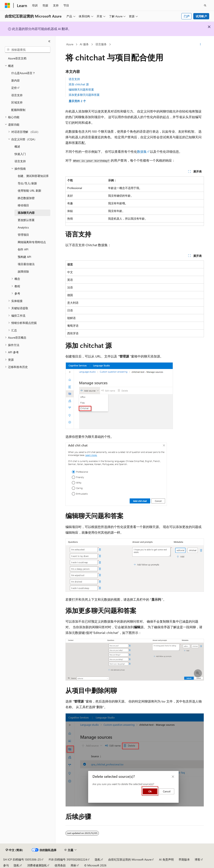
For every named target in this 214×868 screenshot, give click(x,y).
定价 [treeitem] (14, 88)
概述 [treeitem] (17, 146)
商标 (73, 865)
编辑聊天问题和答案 (81, 89)
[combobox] (28, 50)
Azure (70, 44)
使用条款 (60, 865)
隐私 (98, 859)
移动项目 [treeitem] (23, 205)
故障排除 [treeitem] (23, 271)
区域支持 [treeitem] (17, 102)
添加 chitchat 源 (79, 84)
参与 (6, 865)
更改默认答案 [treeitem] (26, 220)
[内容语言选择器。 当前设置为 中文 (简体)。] (14, 850)
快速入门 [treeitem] (20, 154)
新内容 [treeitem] (16, 80)
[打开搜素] (205, 5)
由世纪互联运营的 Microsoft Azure (130, 859)
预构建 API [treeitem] (24, 257)
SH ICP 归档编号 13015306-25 (22, 859)
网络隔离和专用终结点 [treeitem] (32, 242)
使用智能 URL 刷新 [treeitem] (29, 191)
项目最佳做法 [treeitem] (26, 264)
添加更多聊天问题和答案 (84, 95)
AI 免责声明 (166, 859)
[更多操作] (200, 44)
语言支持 (74, 79)
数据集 (142, 151)
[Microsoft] (7, 5)
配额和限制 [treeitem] (18, 110)
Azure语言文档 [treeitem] (17, 58)
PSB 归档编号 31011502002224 (68, 859)
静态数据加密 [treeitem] (26, 198)
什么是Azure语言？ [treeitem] (23, 73)
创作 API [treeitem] (23, 249)
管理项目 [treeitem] (23, 235)
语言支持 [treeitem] (17, 95)
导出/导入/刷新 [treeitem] (27, 183)
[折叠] (49, 41)
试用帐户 (201, 16)
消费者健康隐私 (37, 865)
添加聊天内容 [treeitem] (26, 213)
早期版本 (184, 859)
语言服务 (101, 44)
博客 (197, 859)
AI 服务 (84, 44)
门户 (187, 16)
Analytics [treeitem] (23, 227)
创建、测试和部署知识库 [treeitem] (33, 176)
